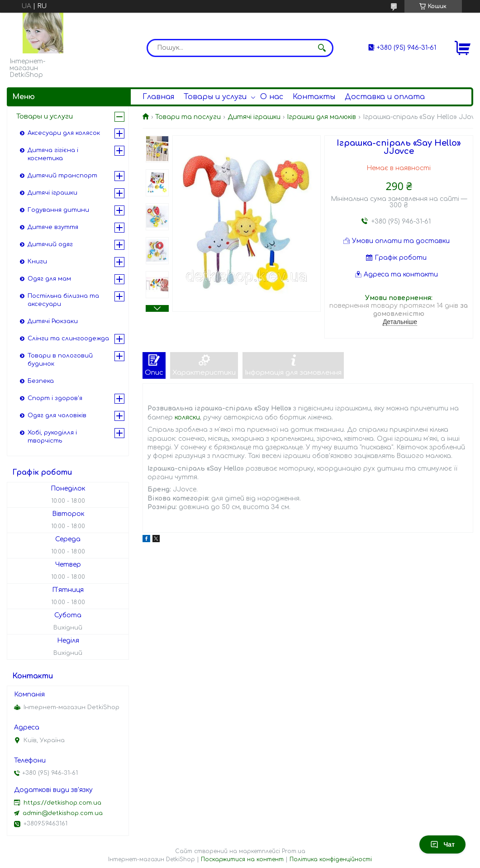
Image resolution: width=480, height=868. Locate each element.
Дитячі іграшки (254, 117)
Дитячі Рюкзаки (53, 321)
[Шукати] (322, 48)
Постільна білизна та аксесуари (63, 300)
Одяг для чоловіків (57, 415)
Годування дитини (58, 210)
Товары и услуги (215, 97)
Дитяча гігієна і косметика (53, 154)
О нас (272, 97)
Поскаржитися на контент (242, 859)
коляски (187, 417)
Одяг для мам (49, 279)
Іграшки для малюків (321, 117)
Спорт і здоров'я (55, 398)
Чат (442, 844)
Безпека (41, 381)
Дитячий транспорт (62, 176)
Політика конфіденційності (331, 859)
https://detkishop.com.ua (62, 803)
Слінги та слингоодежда (68, 339)
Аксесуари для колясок (64, 133)
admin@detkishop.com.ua (63, 813)
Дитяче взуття (53, 227)
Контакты (314, 97)
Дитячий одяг (50, 244)
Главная (158, 97)
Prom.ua (294, 851)
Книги (37, 262)
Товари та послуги (188, 117)
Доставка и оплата (385, 97)
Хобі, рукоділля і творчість (52, 437)
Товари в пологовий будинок (60, 360)
